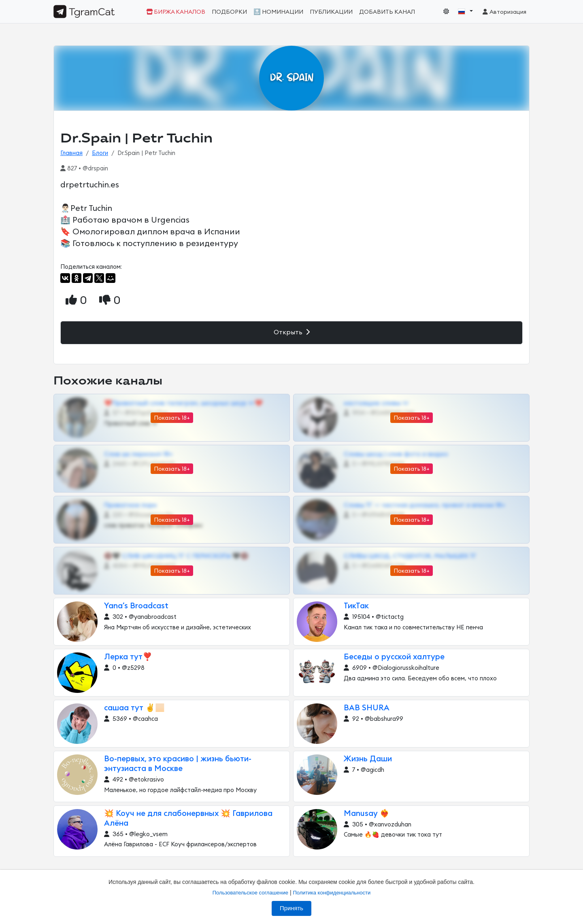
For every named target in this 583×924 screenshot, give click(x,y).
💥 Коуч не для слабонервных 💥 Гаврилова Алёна (188, 819)
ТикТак (356, 606)
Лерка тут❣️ (128, 657)
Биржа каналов (176, 12)
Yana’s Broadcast (136, 606)
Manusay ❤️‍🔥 (367, 814)
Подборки (229, 12)
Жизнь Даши (368, 759)
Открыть (292, 332)
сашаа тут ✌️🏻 (134, 708)
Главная (71, 153)
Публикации (331, 12)
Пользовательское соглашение (250, 893)
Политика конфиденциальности (332, 893)
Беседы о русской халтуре (394, 657)
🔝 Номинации (278, 12)
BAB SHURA (367, 708)
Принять (291, 908)
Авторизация (504, 12)
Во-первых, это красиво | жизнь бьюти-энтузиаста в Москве (178, 764)
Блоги (100, 153)
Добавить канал (387, 12)
